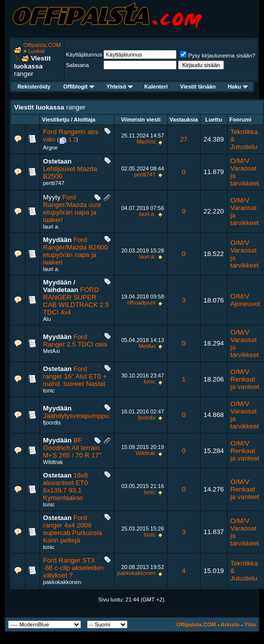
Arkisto (230, 624)
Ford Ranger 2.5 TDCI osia (75, 340)
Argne (50, 147)
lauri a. (51, 226)
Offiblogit (78, 86)
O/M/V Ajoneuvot (245, 300)
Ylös (250, 624)
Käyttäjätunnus (84, 54)
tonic (49, 390)
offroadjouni (141, 302)
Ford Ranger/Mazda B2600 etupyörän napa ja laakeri (75, 251)
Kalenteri (156, 86)
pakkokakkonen (62, 582)
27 (184, 139)
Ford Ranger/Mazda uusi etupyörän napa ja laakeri (72, 208)
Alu (47, 319)
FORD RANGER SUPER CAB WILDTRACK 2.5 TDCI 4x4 (76, 301)
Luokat (36, 51)
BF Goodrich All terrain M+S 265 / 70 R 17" (72, 448)
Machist (146, 141)
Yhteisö (120, 86)
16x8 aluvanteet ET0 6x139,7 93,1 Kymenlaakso (65, 486)
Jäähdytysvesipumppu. (77, 416)
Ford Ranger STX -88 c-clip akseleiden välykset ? (73, 568)
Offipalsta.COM (42, 45)
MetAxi (51, 351)
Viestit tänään (198, 86)
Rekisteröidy (34, 86)
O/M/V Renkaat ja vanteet (245, 379)
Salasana (77, 65)
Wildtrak (53, 462)
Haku (237, 86)
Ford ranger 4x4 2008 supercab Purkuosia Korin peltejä (72, 529)
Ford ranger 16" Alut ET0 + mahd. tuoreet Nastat (75, 376)
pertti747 (54, 183)
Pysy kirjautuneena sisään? (217, 55)
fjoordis (52, 422)
